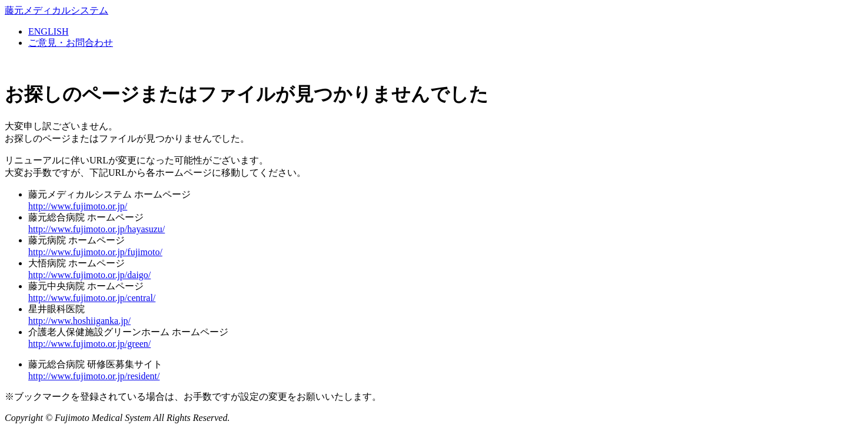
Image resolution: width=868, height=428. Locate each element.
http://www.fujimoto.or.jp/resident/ (94, 376)
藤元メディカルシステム (56, 10)
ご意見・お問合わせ (71, 43)
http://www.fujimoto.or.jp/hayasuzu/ (97, 229)
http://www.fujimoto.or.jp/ (78, 206)
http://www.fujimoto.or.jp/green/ (89, 344)
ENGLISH (48, 31)
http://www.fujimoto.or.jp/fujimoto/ (95, 252)
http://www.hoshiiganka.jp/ (79, 321)
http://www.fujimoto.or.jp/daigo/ (89, 275)
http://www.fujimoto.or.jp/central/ (92, 298)
